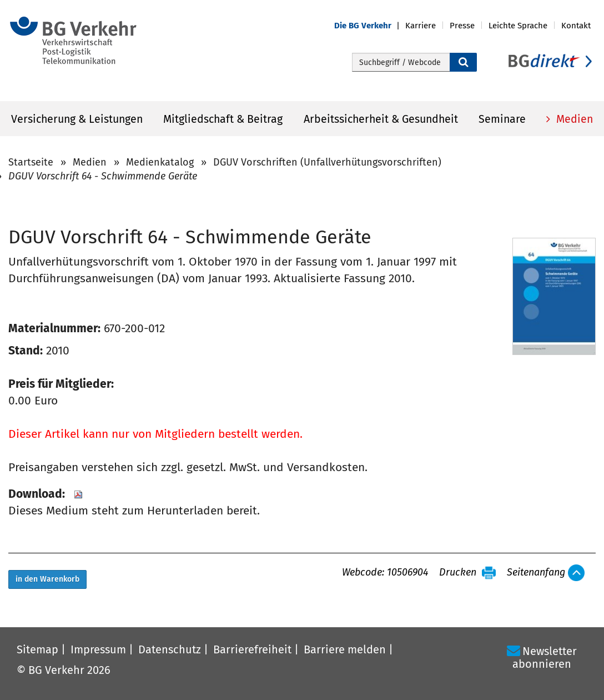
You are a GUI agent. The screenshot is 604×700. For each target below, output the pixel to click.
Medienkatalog (160, 162)
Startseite (31, 162)
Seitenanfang (536, 573)
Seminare (502, 119)
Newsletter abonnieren (545, 657)
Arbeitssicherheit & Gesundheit (381, 119)
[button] (370, 26)
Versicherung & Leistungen (77, 119)
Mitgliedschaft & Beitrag (223, 119)
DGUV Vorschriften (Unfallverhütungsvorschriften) (327, 162)
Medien (573, 119)
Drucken (458, 573)
